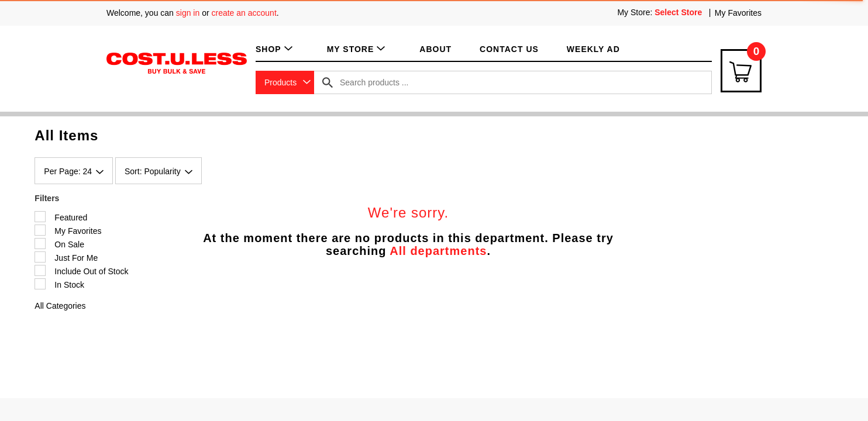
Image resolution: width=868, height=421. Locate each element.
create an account (244, 13)
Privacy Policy (369, 322)
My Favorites (738, 13)
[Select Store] (679, 12)
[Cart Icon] (741, 71)
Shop (184, 301)
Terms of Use (367, 301)
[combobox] (285, 82)
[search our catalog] (328, 82)
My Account (197, 343)
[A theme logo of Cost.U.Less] (177, 63)
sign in (188, 13)
